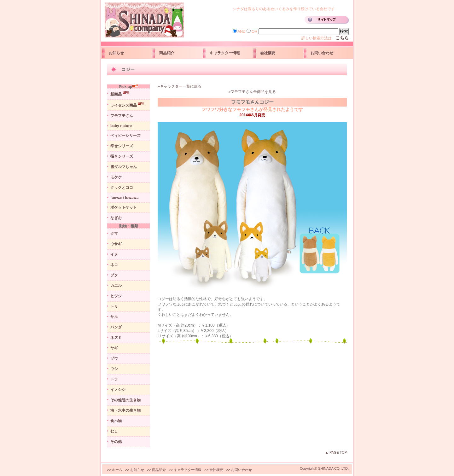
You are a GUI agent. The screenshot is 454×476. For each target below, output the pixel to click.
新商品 (120, 94)
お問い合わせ (322, 53)
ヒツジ (116, 296)
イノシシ (118, 390)
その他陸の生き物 (125, 400)
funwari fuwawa (124, 198)
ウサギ (116, 244)
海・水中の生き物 (125, 410)
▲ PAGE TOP (336, 452)
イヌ (114, 254)
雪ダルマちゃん (124, 167)
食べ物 (116, 421)
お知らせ (116, 53)
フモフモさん (122, 116)
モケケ (116, 177)
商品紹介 (167, 53)
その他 (116, 442)
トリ (114, 306)
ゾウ (114, 358)
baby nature (121, 126)
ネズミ (116, 338)
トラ (114, 379)
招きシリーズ (122, 156)
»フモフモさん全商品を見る (252, 92)
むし (114, 431)
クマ (114, 234)
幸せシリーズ (122, 146)
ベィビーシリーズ (125, 136)
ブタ (114, 275)
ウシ (114, 369)
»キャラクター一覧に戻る (180, 86)
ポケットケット (124, 207)
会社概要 (268, 53)
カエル (116, 286)
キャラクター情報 (225, 53)
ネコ (114, 265)
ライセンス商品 (127, 105)
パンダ (116, 327)
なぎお (116, 218)
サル (114, 317)
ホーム (117, 470)
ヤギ (114, 348)
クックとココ (122, 188)
